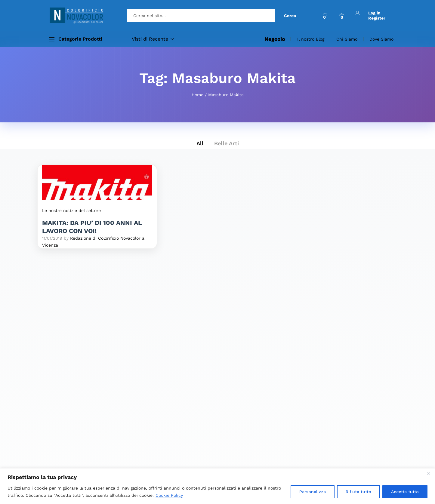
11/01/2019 (52, 238)
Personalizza (313, 492)
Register (377, 18)
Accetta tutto (405, 492)
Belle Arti (227, 143)
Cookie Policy (169, 495)
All (200, 143)
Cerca (290, 16)
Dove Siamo (381, 39)
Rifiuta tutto (358, 492)
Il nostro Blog (311, 39)
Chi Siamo (347, 39)
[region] (217, 486)
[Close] (429, 473)
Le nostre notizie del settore (71, 211)
